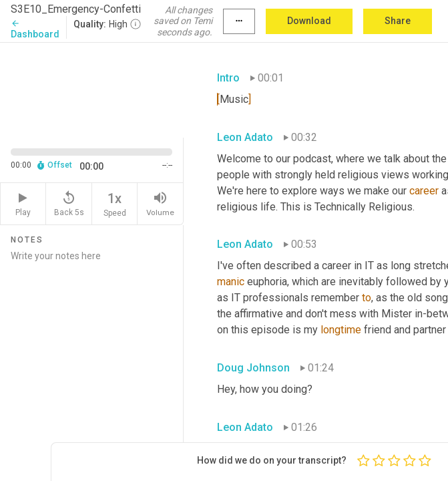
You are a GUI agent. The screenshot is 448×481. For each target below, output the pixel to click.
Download (309, 21)
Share (398, 21)
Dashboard (35, 29)
